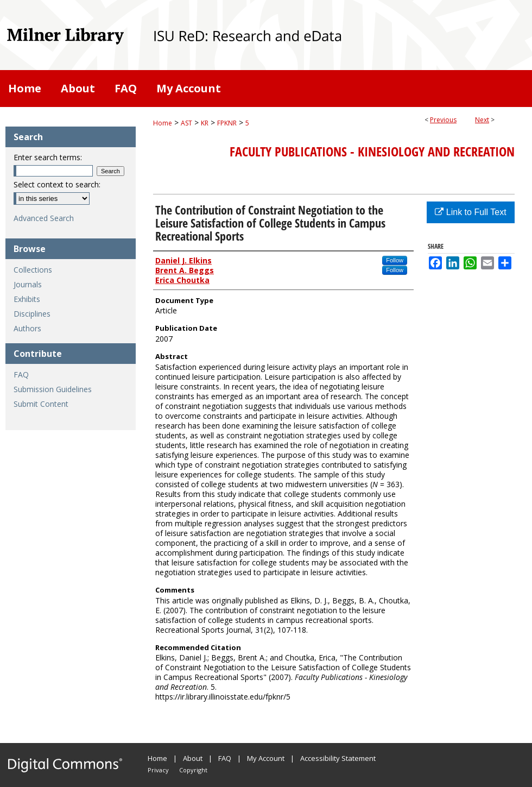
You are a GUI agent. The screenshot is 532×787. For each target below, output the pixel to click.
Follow (395, 260)
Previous (443, 120)
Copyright (193, 770)
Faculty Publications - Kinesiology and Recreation (372, 152)
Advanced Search (44, 218)
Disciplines (32, 314)
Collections (33, 270)
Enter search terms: (48, 157)
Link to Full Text (470, 212)
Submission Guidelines (53, 389)
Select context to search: (57, 184)
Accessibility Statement (338, 758)
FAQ (21, 374)
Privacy (158, 770)
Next (482, 120)
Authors (27, 328)
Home (163, 123)
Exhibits (27, 299)
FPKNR (227, 123)
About (193, 758)
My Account (266, 758)
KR (205, 123)
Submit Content (41, 404)
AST (186, 123)
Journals (28, 284)
